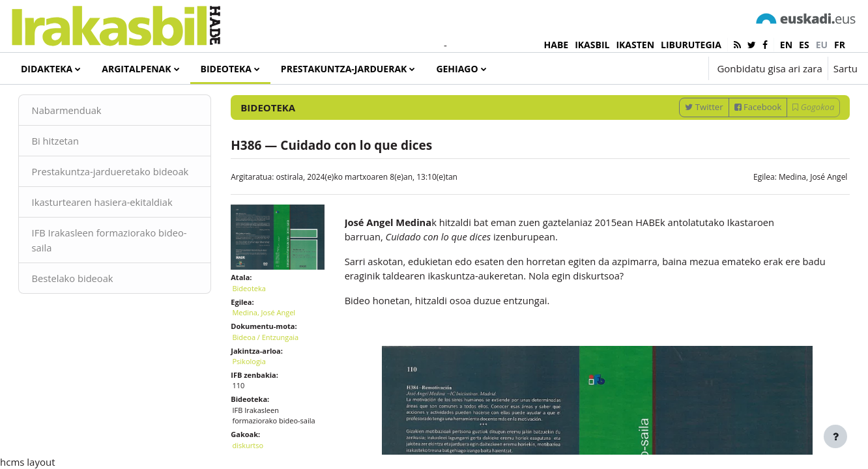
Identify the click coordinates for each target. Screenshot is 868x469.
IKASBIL (592, 45)
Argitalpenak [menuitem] (136, 69)
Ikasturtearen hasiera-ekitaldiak (122, 249)
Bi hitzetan (74, 173)
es (804, 45)
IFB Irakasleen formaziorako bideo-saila (114, 288)
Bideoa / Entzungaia (275, 366)
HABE (557, 45)
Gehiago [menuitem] (457, 69)
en (786, 45)
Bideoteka (258, 317)
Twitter (686, 139)
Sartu (846, 68)
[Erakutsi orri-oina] (835, 436)
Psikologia (258, 390)
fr (840, 45)
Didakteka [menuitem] (47, 69)
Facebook (739, 139)
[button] (659, 68)
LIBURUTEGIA (691, 45)
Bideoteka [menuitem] (226, 69)
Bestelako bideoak (92, 326)
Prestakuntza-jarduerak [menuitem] (344, 69)
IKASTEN (635, 45)
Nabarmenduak (86, 142)
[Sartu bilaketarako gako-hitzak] (719, 104)
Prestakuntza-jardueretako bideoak (111, 211)
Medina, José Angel (795, 209)
